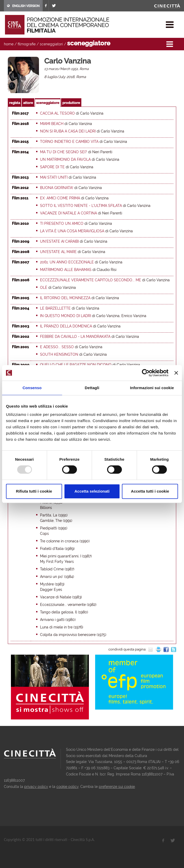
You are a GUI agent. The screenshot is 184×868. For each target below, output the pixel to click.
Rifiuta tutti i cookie (34, 491)
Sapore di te (52, 167)
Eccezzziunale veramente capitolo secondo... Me (91, 280)
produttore (71, 103)
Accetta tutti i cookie (150, 491)
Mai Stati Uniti (54, 177)
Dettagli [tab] (92, 388)
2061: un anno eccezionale (67, 262)
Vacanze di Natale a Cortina (68, 213)
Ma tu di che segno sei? (64, 152)
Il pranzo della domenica (66, 326)
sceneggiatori (51, 44)
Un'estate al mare (58, 252)
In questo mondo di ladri (65, 316)
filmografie (27, 44)
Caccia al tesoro (57, 113)
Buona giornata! (57, 188)
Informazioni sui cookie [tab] (152, 388)
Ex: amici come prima (60, 198)
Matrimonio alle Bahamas (66, 270)
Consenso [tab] (32, 388)
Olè (44, 288)
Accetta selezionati (92, 491)
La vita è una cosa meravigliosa (72, 231)
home (9, 44)
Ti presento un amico (62, 223)
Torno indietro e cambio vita (69, 142)
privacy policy (36, 787)
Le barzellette (55, 308)
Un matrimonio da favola (65, 159)
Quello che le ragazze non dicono (76, 365)
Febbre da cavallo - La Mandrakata (75, 337)
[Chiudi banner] (176, 373)
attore (28, 103)
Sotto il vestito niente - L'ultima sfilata (81, 206)
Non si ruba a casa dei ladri (68, 131)
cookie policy (67, 787)
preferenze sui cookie (117, 787)
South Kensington (59, 354)
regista (15, 103)
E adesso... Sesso (57, 347)
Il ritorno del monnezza (65, 298)
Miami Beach (52, 124)
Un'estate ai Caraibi (59, 241)
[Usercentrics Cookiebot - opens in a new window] (146, 373)
